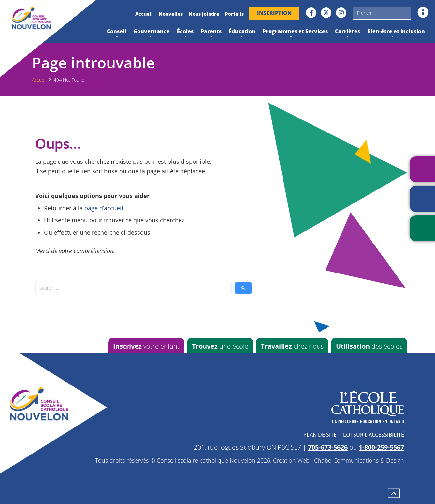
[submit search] (243, 288)
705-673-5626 (328, 447)
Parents (211, 32)
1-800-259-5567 (381, 447)
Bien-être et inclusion (396, 32)
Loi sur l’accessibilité (374, 435)
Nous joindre (204, 14)
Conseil (116, 32)
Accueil (144, 14)
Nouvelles (171, 14)
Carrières (348, 32)
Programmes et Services (295, 32)
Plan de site (320, 435)
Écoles (185, 32)
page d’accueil (104, 208)
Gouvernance (152, 32)
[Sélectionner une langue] (382, 13)
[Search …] (133, 288)
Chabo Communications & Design (359, 460)
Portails (234, 14)
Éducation (242, 32)
